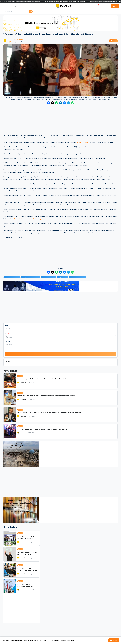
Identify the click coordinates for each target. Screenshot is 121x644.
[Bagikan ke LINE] (57, 103)
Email (7, 334)
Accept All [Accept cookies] (114, 640)
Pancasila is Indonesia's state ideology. (28, 219)
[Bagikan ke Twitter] (53, 103)
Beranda (6, 6)
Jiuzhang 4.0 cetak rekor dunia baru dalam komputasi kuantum (67, 2)
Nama (7, 326)
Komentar (8, 341)
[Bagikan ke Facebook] (48, 103)
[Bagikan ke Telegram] (69, 103)
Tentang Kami (15, 6)
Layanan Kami (26, 6)
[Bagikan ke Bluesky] (65, 103)
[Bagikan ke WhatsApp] (73, 103)
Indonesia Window (16, 40)
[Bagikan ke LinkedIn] (61, 103)
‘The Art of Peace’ (83, 142)
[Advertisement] (60, 120)
